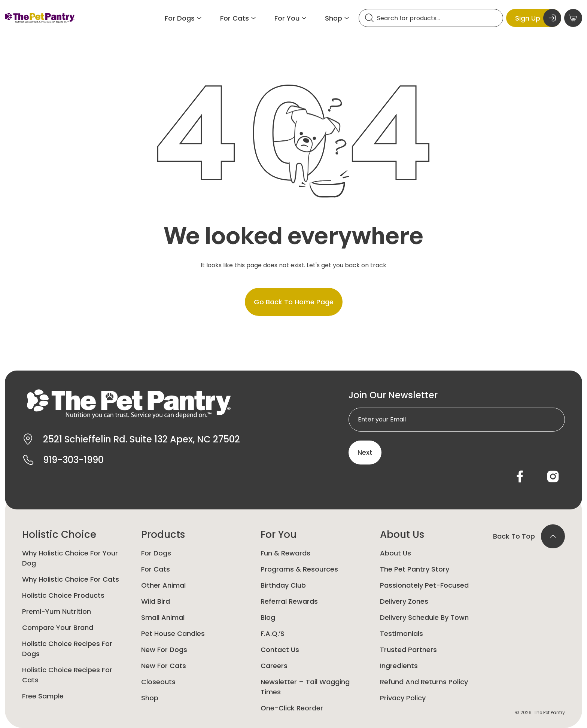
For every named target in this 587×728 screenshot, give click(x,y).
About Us (402, 534)
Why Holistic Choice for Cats (71, 579)
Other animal (163, 585)
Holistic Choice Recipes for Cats (67, 675)
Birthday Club (283, 585)
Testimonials (402, 633)
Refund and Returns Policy (424, 682)
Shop (150, 698)
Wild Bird (156, 601)
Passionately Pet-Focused (424, 585)
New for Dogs (164, 650)
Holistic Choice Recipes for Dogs (67, 649)
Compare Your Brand (58, 628)
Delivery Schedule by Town (424, 617)
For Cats (156, 569)
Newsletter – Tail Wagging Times (305, 687)
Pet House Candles (173, 633)
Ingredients (399, 666)
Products (163, 534)
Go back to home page (294, 302)
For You (279, 534)
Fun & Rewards (285, 553)
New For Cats (164, 666)
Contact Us (280, 650)
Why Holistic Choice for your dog (70, 558)
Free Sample (43, 696)
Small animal (163, 617)
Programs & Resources (299, 569)
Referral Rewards (289, 601)
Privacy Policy (403, 698)
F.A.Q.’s (273, 633)
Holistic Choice (59, 534)
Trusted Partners (408, 650)
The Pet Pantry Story (415, 569)
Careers (274, 666)
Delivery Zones (404, 601)
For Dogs (156, 553)
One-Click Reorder (292, 708)
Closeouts (158, 682)
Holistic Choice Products (63, 595)
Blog (268, 617)
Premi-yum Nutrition (57, 611)
